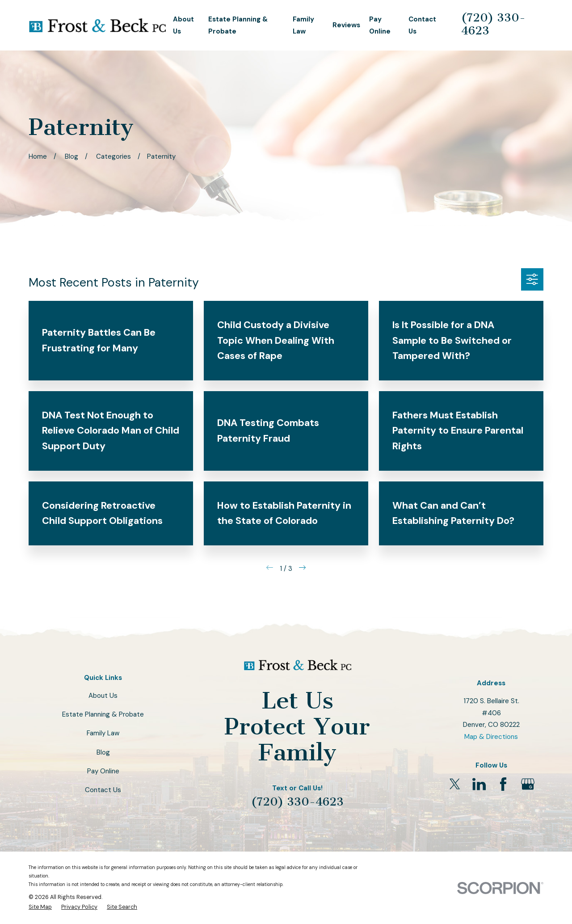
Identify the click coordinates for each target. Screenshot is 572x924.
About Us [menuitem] (183, 25)
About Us (103, 696)
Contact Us (103, 790)
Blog (103, 752)
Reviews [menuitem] (346, 25)
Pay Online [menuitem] (380, 25)
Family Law (103, 733)
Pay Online (103, 771)
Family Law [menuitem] (303, 25)
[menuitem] (40, 907)
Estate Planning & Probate (103, 714)
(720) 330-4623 (493, 24)
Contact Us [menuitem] (422, 25)
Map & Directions (491, 737)
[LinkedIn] (479, 784)
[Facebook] (503, 784)
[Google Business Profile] (528, 784)
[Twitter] (455, 784)
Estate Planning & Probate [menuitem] (238, 25)
